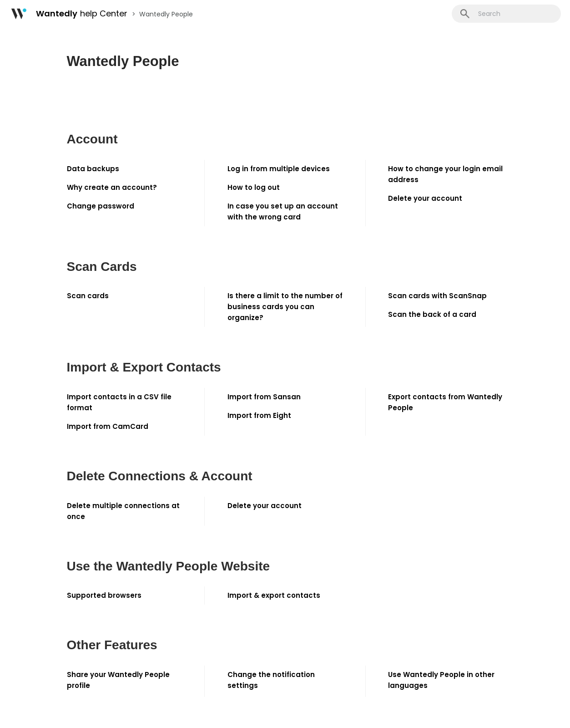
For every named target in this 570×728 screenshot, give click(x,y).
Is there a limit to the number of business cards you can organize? (285, 307)
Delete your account (425, 198)
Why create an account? (112, 187)
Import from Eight (259, 415)
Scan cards (88, 296)
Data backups (93, 169)
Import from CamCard (108, 426)
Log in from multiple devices (279, 169)
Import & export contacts (274, 595)
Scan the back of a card (432, 314)
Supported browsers (104, 595)
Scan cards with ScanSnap (437, 296)
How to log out (254, 187)
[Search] (506, 14)
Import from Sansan (264, 397)
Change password (101, 206)
